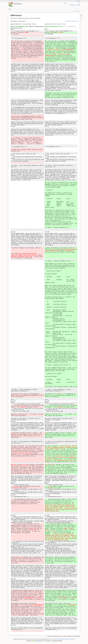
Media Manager (72, 5)
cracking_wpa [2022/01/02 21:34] (53, 26)
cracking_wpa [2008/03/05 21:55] (19, 26)
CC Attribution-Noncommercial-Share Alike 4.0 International (63, 639)
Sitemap (78, 5)
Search (79, 3)
